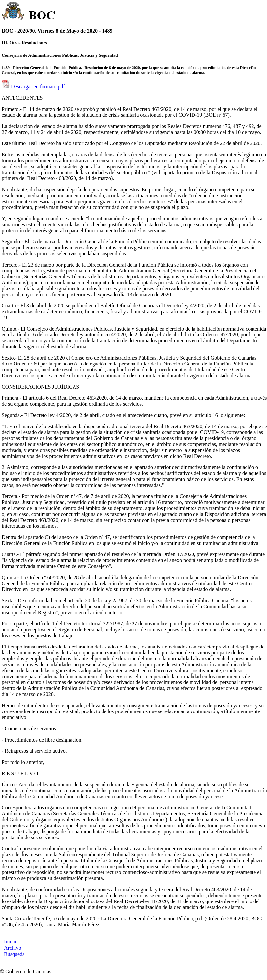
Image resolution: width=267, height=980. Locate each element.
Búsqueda (14, 954)
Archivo (13, 948)
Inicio (10, 942)
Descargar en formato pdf (38, 87)
